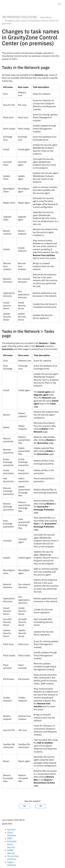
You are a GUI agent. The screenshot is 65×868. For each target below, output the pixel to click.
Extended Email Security (12, 844)
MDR (10, 838)
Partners (11, 830)
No (41, 806)
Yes (25, 806)
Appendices (46, 17)
